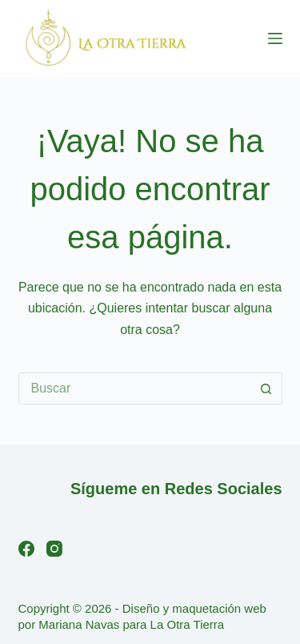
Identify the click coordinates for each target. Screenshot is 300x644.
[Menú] (275, 38)
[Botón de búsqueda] (266, 388)
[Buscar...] (134, 388)
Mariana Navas (79, 624)
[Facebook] (26, 549)
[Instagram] (54, 549)
